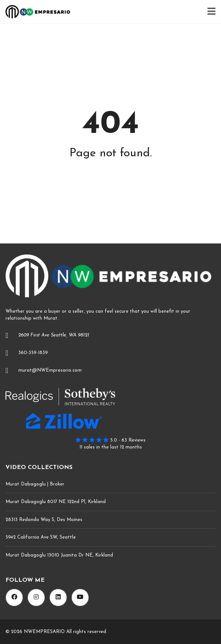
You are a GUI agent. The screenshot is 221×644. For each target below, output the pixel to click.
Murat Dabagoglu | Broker (35, 484)
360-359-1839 (33, 353)
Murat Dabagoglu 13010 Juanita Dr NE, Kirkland (59, 555)
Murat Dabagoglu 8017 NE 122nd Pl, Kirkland (56, 502)
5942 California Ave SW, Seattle (41, 537)
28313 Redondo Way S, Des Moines (44, 520)
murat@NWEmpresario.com (50, 370)
